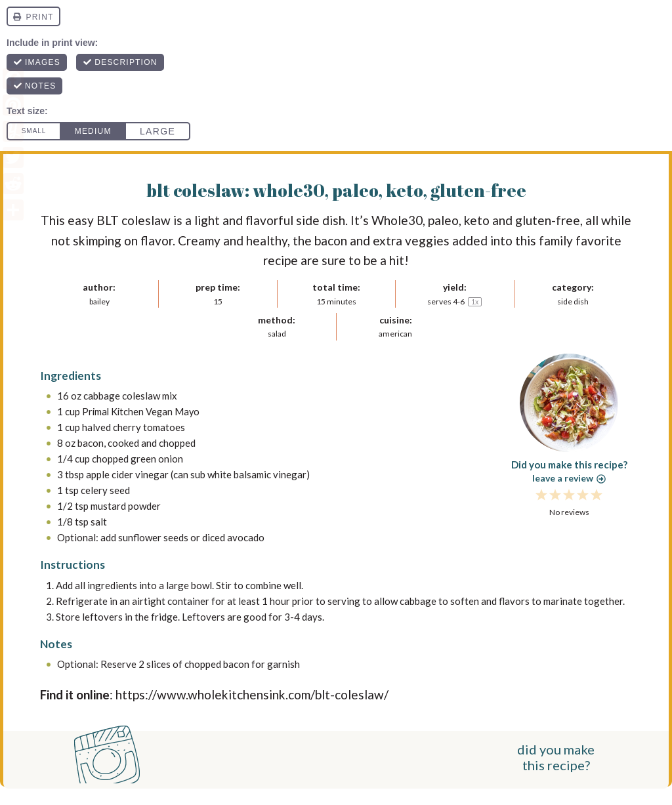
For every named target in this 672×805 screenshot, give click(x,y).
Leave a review (569, 478)
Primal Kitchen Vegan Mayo (142, 411)
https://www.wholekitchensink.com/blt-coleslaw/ (252, 694)
